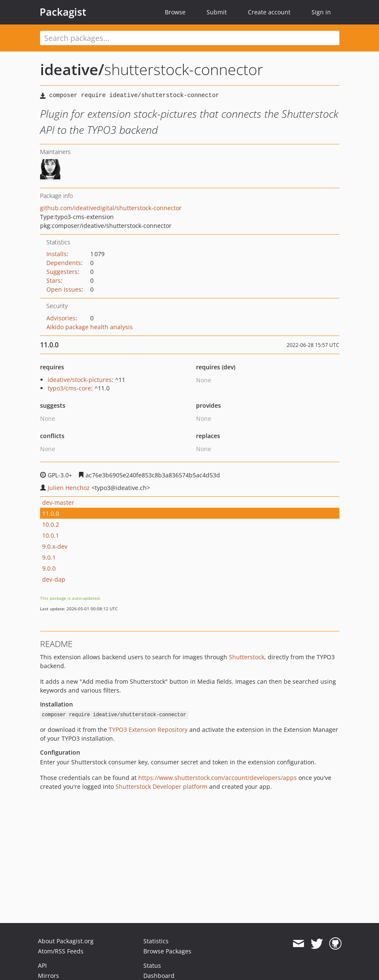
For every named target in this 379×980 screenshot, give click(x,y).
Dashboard (159, 976)
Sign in (321, 12)
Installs (56, 254)
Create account (269, 12)
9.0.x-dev (55, 546)
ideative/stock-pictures (80, 380)
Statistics (156, 941)
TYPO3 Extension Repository (148, 730)
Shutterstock (247, 657)
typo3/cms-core (69, 388)
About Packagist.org (66, 941)
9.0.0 (49, 568)
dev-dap (54, 579)
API (42, 965)
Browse (175, 12)
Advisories (61, 318)
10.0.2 (51, 524)
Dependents (64, 263)
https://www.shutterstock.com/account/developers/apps (218, 778)
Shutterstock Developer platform (161, 786)
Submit (217, 12)
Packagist (63, 12)
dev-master (58, 502)
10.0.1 (51, 535)
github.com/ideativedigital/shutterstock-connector (111, 208)
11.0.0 (51, 513)
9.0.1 (49, 557)
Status (152, 965)
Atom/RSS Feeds (61, 951)
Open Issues (64, 289)
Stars (54, 280)
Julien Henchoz (69, 488)
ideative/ (72, 69)
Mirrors (48, 976)
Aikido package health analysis (90, 327)
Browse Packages (167, 951)
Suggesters (62, 272)
